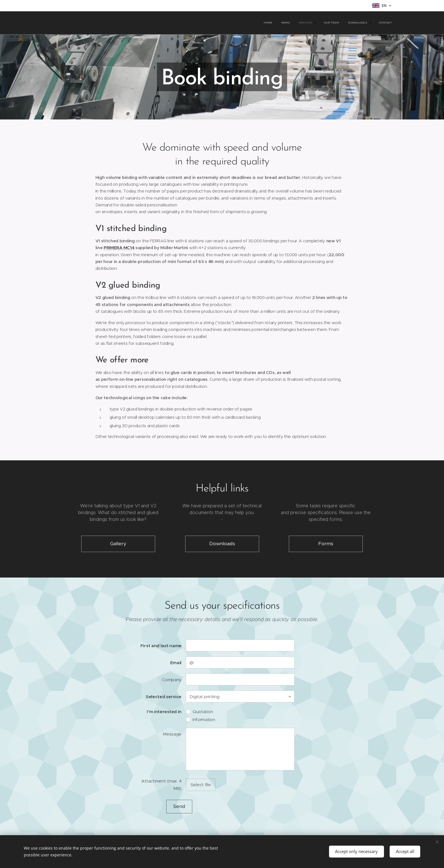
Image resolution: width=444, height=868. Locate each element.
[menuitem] (342, 23)
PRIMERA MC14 (119, 248)
